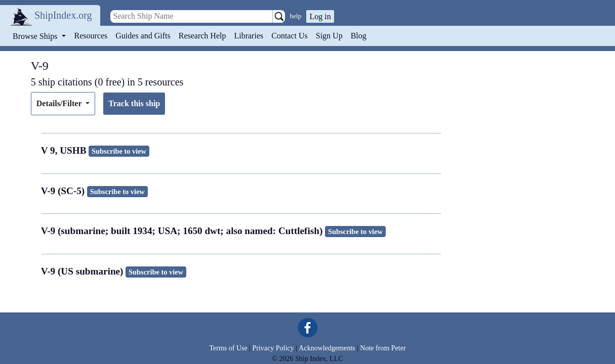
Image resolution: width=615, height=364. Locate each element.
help (296, 16)
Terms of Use (228, 348)
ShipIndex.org (63, 15)
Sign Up (329, 36)
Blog (359, 36)
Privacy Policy (273, 348)
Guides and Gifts (143, 36)
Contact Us (290, 36)
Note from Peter (383, 348)
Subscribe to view (119, 151)
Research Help (202, 36)
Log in (320, 16)
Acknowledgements (327, 348)
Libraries (249, 36)
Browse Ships (36, 36)
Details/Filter (60, 103)
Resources (91, 36)
